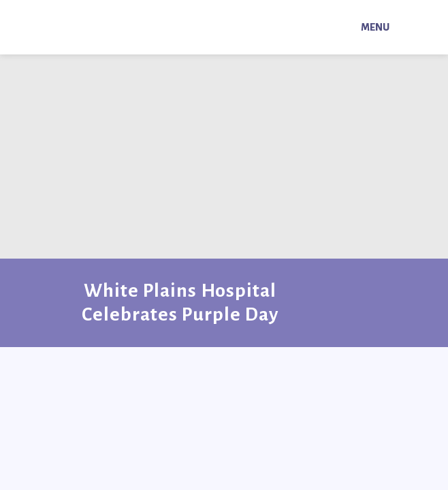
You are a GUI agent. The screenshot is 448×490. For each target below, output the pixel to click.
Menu (375, 27)
